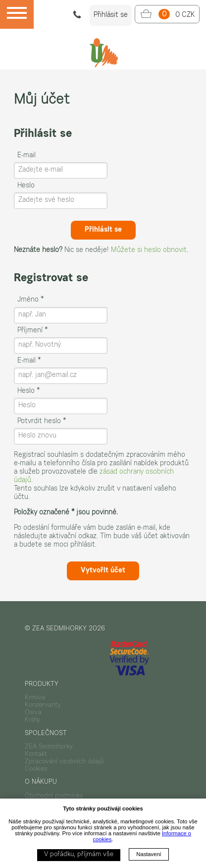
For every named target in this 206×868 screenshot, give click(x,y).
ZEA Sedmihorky (49, 747)
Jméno (30, 300)
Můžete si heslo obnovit (149, 250)
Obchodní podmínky (54, 796)
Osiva (33, 713)
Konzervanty (43, 705)
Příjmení (32, 331)
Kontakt (36, 754)
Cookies (36, 769)
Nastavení (149, 854)
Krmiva (35, 698)
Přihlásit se (103, 230)
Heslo (26, 186)
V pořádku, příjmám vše (79, 855)
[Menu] (17, 14)
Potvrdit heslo (42, 422)
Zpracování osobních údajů (64, 762)
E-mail (26, 156)
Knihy (32, 720)
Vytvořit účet (103, 571)
